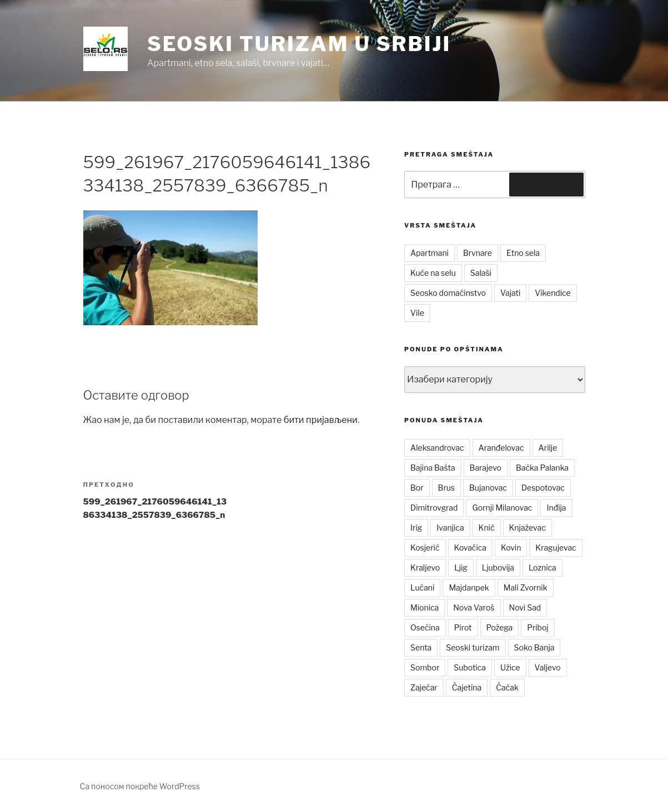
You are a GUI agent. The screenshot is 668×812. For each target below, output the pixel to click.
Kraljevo (425, 568)
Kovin (511, 548)
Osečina (425, 627)
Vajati (510, 293)
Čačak (507, 687)
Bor (417, 488)
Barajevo (486, 468)
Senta (421, 647)
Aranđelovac (501, 448)
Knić (487, 528)
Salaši (481, 273)
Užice (510, 667)
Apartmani (430, 253)
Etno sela (523, 253)
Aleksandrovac (437, 448)
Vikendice (553, 293)
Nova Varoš (474, 607)
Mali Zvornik (526, 587)
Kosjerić (425, 548)
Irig (416, 528)
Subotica (470, 667)
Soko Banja (534, 647)
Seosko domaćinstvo (448, 293)
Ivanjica (450, 528)
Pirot (463, 627)
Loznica (543, 568)
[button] (106, 49)
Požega (500, 627)
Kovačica (471, 548)
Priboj (538, 627)
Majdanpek (469, 587)
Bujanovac (488, 488)
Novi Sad (525, 607)
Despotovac (543, 488)
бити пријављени (321, 420)
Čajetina (467, 687)
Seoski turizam (473, 647)
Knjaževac (528, 528)
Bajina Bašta (433, 468)
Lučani (422, 587)
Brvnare (478, 253)
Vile (417, 313)
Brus (446, 488)
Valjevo (548, 667)
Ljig (461, 568)
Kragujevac (556, 548)
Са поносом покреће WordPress (140, 786)
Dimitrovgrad (434, 508)
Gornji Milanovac (502, 508)
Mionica (425, 607)
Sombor (425, 667)
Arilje (548, 448)
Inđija (556, 508)
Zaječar (424, 687)
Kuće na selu (433, 273)
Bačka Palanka (542, 468)
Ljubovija (498, 568)
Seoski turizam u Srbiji (299, 44)
